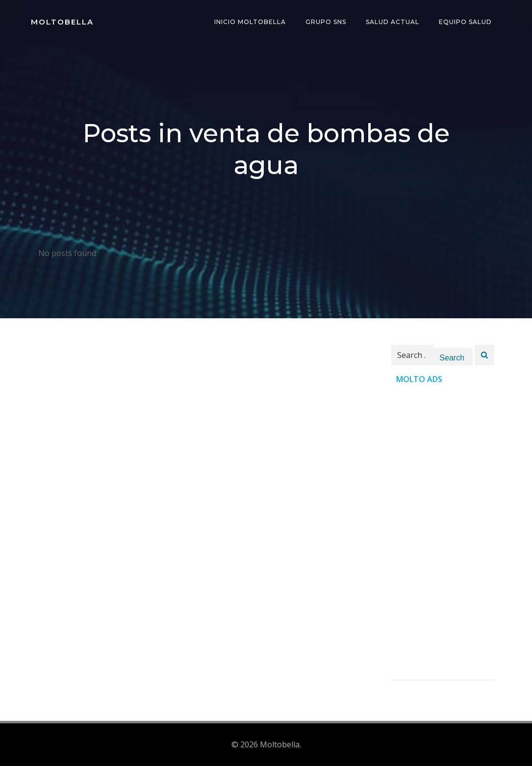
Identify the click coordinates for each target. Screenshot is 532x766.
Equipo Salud (465, 22)
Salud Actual (393, 22)
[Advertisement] (443, 533)
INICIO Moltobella (250, 22)
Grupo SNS (326, 22)
